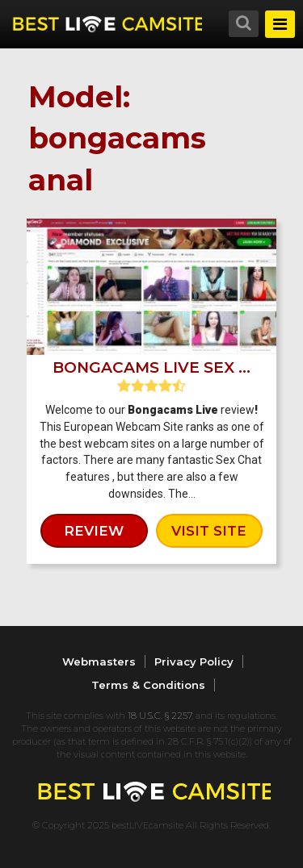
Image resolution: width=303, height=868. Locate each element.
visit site (209, 531)
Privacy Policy (194, 661)
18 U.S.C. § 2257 (160, 716)
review (94, 531)
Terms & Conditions (148, 685)
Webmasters (99, 661)
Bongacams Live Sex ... (151, 367)
